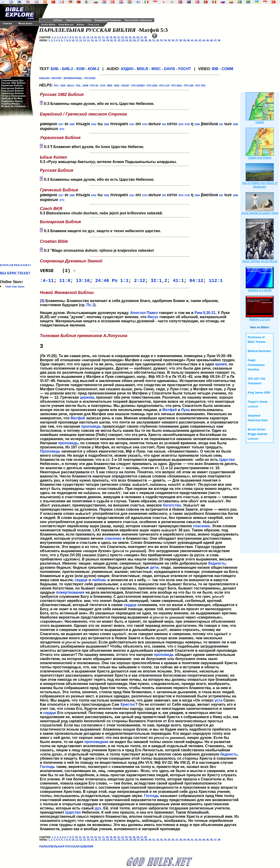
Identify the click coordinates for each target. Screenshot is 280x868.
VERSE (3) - (59, 271)
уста (218, 702)
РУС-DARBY (138, 86)
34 (165, 40)
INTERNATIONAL (73, 78)
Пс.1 (90, 307)
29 (146, 40)
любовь (99, 582)
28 (145, 37)
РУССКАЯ (90, 78)
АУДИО (127, 69)
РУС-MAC (177, 86)
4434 (94, 124)
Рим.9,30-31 (205, 315)
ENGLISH (44, 78)
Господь (48, 769)
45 (207, 40)
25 (134, 37)
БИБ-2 (67, 69)
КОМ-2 (94, 69)
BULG (71, 86)
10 (76, 37)
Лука (186, 412)
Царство (227, 461)
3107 (61, 124)
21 (118, 37)
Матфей (170, 412)
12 (84, 37)
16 (99, 37)
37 (177, 40)
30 (150, 40)
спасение (202, 528)
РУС (56, 86)
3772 (62, 129)
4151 (132, 124)
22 (122, 37)
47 (215, 40)
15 (95, 37)
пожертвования (70, 594)
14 (91, 37)
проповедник (96, 744)
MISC (156, 69)
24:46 (102, 282)
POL (78, 86)
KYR (103, 86)
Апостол (138, 315)
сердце (81, 582)
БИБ (55, 69)
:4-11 (47, 282)
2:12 (140, 282)
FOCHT (185, 69)
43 (200, 40)
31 (154, 40)
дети (154, 569)
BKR (110, 86)
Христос (128, 706)
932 (221, 124)
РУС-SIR (189, 86)
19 (111, 37)
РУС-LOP (164, 86)
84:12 (196, 282)
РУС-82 (94, 86)
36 (173, 40)
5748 (187, 124)
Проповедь (50, 453)
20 (115, 37)
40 (188, 40)
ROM (85, 86)
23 (126, 37)
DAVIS (170, 69)
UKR (63, 86)
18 (107, 37)
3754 (145, 124)
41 (192, 40)
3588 (72, 124)
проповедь (91, 428)
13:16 (83, 282)
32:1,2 (159, 282)
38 (180, 40)
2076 (181, 124)
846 (164, 124)
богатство (172, 507)
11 (80, 37)
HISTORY (57, 78)
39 (184, 40)
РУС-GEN (152, 86)
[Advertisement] (18, 190)
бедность (217, 565)
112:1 (216, 282)
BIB (215, 69)
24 (130, 37)
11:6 (65, 282)
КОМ (80, 69)
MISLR (143, 69)
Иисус (153, 319)
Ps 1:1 (120, 282)
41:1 (178, 282)
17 (103, 37)
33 (161, 40)
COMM (228, 69)
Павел (152, 315)
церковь (87, 399)
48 (219, 40)
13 (88, 37)
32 (157, 40)
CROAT (125, 86)
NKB (117, 86)
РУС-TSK (200, 86)
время (221, 366)
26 (138, 37)
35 (169, 40)
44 (204, 40)
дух (98, 810)
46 (211, 40)
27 (141, 37)
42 (196, 40)
